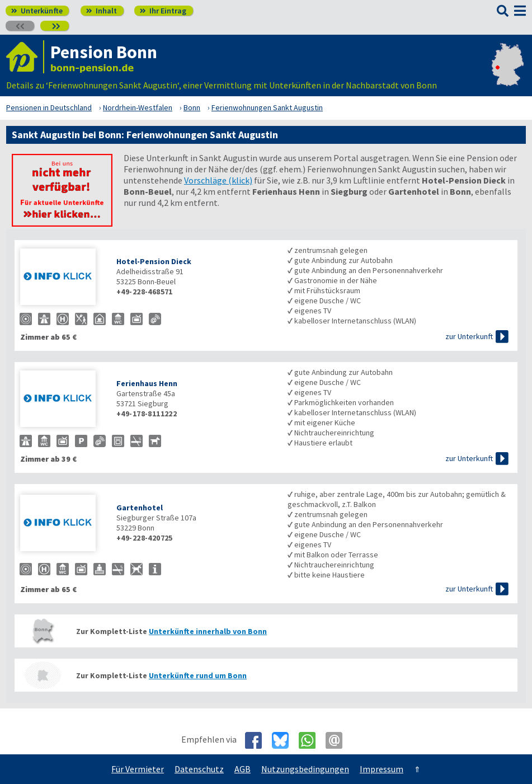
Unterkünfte (37, 11)
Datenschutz (199, 769)
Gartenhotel (140, 508)
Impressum (382, 769)
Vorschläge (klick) (218, 180)
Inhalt (102, 11)
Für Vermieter (138, 769)
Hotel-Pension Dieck (154, 261)
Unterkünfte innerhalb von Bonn (208, 631)
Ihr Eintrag (163, 11)
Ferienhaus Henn (147, 383)
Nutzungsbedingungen (305, 769)
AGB (243, 769)
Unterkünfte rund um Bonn (198, 675)
